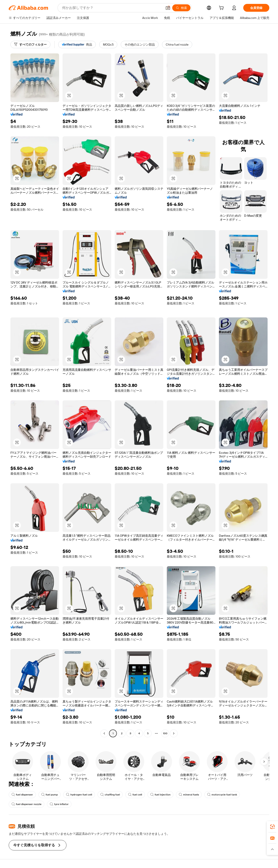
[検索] (181, 8)
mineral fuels (189, 795)
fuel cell (135, 795)
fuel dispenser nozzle (26, 804)
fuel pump (50, 795)
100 (165, 733)
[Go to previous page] (104, 733)
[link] (272, 827)
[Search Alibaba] (112, 8)
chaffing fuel (110, 795)
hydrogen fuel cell (79, 795)
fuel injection (160, 795)
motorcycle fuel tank (222, 795)
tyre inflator (59, 804)
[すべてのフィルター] (30, 45)
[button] (168, 8)
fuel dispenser (22, 795)
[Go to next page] (174, 733)
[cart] (222, 8)
